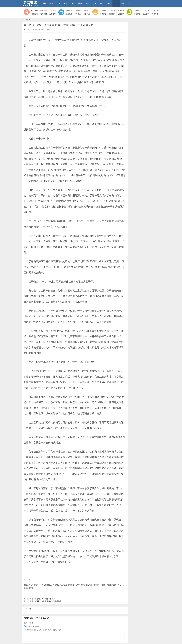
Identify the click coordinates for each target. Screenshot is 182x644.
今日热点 (35, 10)
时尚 (123, 3)
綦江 (51, 3)
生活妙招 (146, 14)
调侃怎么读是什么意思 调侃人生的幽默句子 (42, 601)
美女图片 (52, 14)
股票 (66, 3)
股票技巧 (87, 10)
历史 (87, 3)
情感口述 (137, 10)
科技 (102, 3)
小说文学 (121, 10)
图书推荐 (69, 10)
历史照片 (87, 14)
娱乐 (94, 3)
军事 (80, 3)
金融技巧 (121, 14)
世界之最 (155, 10)
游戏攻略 (112, 10)
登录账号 (37, 626)
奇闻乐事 (155, 14)
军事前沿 (78, 14)
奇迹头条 (78, 10)
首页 (44, 3)
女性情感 (52, 10)
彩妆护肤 (137, 14)
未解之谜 (146, 10)
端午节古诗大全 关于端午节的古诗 (39, 599)
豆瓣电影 (69, 14)
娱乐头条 (103, 10)
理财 (130, 3)
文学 (116, 3)
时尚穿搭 (103, 14)
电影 (73, 3)
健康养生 (44, 10)
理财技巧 (112, 14)
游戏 (109, 3)
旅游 (58, 3)
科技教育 (35, 14)
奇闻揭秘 (44, 14)
